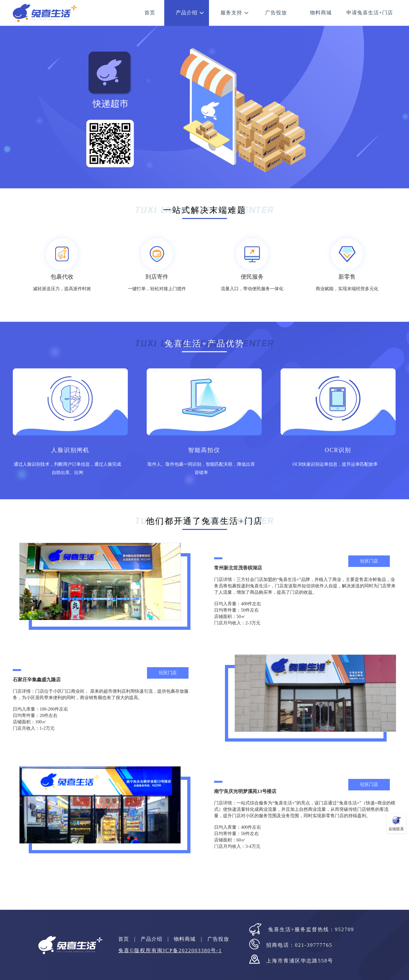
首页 (150, 13)
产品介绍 (187, 13)
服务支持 (231, 13)
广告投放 (276, 13)
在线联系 (396, 829)
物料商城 (321, 13)
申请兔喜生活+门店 (370, 13)
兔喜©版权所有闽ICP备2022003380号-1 (170, 950)
